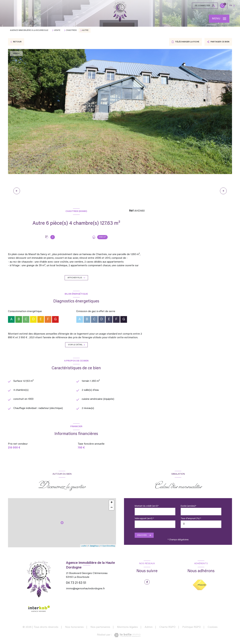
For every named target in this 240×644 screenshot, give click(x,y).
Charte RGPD (167, 627)
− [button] (112, 508)
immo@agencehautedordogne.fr (85, 589)
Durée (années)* (188, 506)
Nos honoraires (74, 627)
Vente (57, 30)
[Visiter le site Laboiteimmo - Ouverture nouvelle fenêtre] (127, 635)
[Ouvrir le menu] (219, 19)
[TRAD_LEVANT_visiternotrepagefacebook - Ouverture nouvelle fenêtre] (147, 582)
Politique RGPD (192, 627)
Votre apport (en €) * (144, 519)
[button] (223, 191)
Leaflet (84, 546)
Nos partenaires (100, 627)
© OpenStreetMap (108, 546)
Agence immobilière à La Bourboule (29, 30)
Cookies (213, 627)
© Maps (93, 546)
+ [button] (112, 503)
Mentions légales (127, 627)
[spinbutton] (201, 524)
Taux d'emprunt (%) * (191, 519)
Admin (149, 627)
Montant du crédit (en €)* (147, 506)
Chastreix (71, 30)
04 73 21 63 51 (76, 583)
